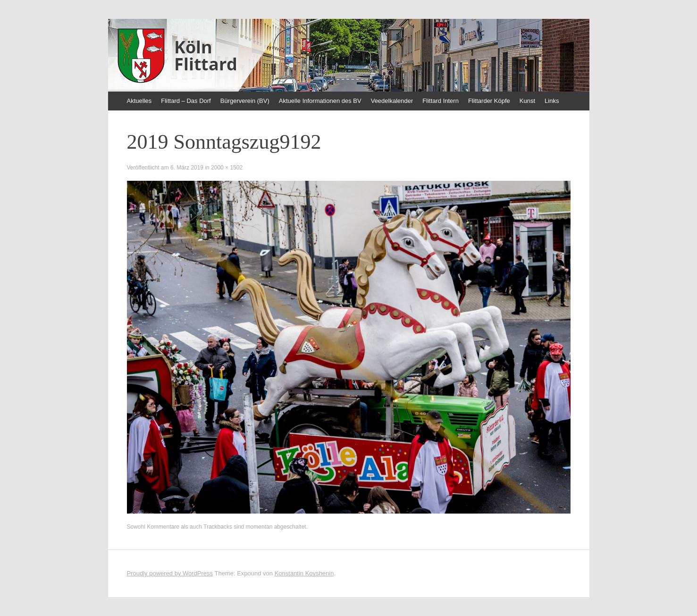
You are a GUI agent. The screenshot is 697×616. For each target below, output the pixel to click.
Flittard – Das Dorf (186, 101)
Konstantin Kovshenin (304, 573)
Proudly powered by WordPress (170, 573)
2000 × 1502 (227, 168)
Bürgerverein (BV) (245, 101)
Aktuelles (139, 101)
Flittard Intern (441, 101)
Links (552, 101)
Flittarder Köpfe (489, 101)
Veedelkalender (392, 101)
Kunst (527, 101)
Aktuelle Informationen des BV (320, 101)
